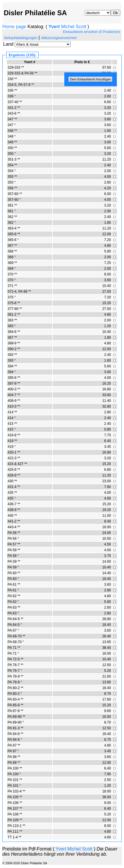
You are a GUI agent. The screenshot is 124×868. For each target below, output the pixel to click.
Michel (68, 27)
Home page (14, 27)
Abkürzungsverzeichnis (59, 38)
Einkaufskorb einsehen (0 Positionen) (92, 32)
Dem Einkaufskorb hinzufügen (91, 79)
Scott (81, 27)
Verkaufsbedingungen (20, 38)
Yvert (54, 27)
